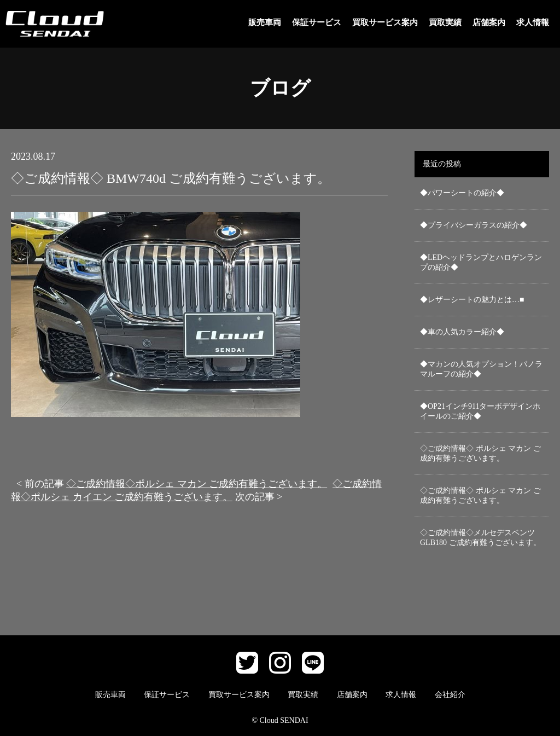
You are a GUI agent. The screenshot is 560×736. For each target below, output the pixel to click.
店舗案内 (489, 22)
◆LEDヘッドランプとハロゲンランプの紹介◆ (481, 262)
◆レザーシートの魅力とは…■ (472, 300)
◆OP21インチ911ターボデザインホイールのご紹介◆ (480, 411)
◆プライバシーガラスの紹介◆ (474, 225)
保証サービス (317, 22)
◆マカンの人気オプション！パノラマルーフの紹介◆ (481, 369)
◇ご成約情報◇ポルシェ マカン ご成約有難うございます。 (197, 484)
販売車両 (265, 22)
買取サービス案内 (385, 22)
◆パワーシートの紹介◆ (462, 193)
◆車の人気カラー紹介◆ (462, 332)
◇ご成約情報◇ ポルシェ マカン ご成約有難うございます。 (480, 453)
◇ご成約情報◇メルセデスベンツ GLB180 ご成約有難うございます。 (480, 538)
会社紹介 (450, 695)
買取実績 (445, 22)
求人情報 (533, 22)
